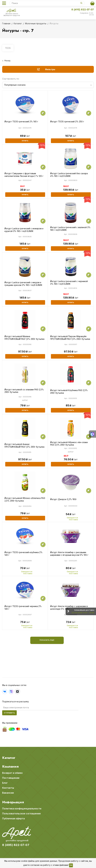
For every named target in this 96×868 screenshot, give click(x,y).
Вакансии (8, 793)
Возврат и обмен (12, 773)
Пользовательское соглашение (21, 813)
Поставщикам (11, 778)
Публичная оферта (13, 818)
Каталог (9, 758)
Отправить (9, 713)
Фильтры (50, 69)
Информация (13, 802)
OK (71, 865)
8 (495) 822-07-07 (83, 10)
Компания (10, 766)
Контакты (8, 788)
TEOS (8, 48)
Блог (5, 783)
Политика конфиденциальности (22, 809)
